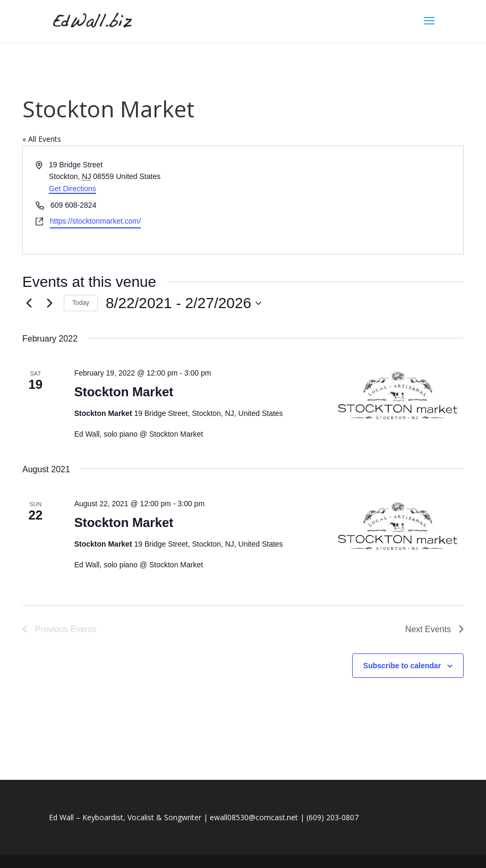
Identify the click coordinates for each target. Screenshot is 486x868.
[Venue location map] (353, 200)
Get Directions (73, 189)
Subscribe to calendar (402, 666)
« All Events (42, 139)
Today (81, 303)
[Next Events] (49, 303)
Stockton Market (124, 392)
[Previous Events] (29, 303)
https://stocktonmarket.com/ (95, 221)
